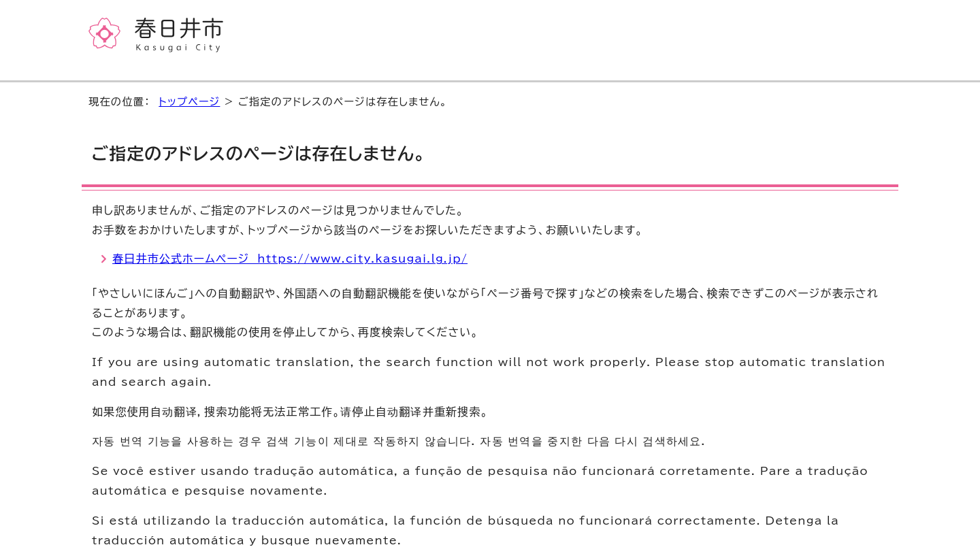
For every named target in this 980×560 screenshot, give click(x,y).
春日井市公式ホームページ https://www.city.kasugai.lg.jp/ (290, 259)
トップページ (189, 102)
